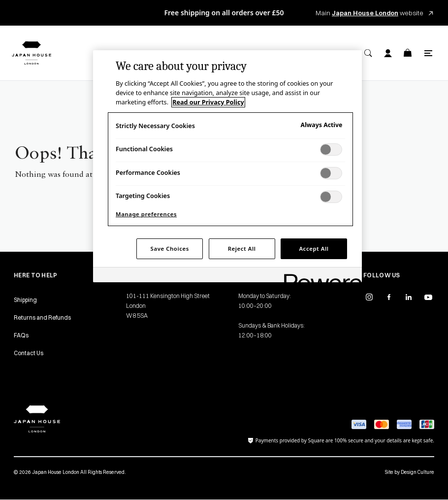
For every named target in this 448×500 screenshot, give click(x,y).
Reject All (242, 249)
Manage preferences (146, 214)
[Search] (368, 53)
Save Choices (170, 249)
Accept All (314, 249)
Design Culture (417, 472)
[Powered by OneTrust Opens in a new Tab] (320, 276)
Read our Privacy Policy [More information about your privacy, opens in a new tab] (208, 102)
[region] (227, 167)
